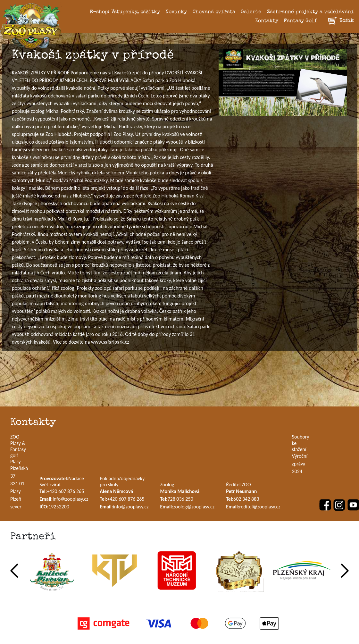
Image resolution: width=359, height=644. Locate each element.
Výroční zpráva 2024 (300, 464)
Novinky (176, 12)
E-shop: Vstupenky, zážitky (125, 12)
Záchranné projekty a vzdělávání (310, 12)
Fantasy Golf (300, 21)
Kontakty (267, 21)
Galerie (251, 12)
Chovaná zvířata (214, 12)
